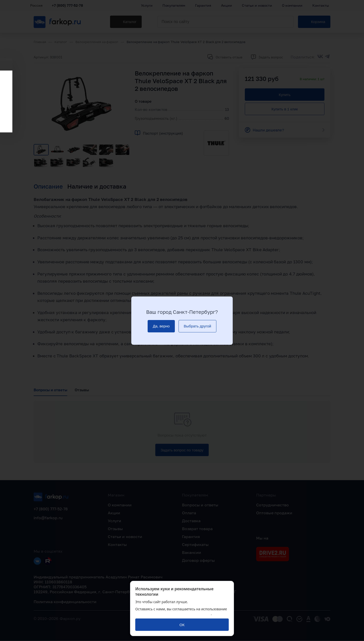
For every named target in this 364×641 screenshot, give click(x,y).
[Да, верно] (161, 326)
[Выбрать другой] (197, 326)
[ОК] (182, 625)
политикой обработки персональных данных (173, 614)
